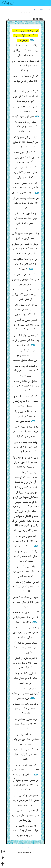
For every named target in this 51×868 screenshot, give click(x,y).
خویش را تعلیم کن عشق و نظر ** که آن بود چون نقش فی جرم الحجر (25, 249)
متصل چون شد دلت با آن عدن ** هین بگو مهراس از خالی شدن (25, 295)
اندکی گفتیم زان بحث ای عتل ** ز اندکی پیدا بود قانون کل (26, 587)
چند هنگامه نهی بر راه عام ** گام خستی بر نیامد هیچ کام (25, 416)
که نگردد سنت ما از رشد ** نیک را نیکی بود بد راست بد (25, 81)
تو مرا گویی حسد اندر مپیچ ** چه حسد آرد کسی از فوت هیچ (25, 218)
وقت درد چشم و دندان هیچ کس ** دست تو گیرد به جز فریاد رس (25, 447)
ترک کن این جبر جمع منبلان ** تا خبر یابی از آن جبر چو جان (26, 157)
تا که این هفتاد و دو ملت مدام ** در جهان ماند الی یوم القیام (26, 678)
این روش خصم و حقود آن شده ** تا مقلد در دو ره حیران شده (26, 785)
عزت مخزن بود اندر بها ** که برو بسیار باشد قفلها (25, 724)
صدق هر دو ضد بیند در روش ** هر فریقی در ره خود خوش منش (26, 800)
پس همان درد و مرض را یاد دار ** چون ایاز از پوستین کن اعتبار (26, 462)
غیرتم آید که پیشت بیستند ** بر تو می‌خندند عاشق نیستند (25, 355)
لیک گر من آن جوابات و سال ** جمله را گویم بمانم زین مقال (26, 556)
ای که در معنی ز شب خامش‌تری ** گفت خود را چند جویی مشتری (25, 188)
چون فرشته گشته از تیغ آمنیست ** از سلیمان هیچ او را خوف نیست (25, 112)
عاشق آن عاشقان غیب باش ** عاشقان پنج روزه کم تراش (26, 386)
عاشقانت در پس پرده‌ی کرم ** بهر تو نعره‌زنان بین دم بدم (26, 371)
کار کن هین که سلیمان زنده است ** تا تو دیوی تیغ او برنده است (26, 96)
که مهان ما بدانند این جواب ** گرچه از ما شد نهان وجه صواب (25, 831)
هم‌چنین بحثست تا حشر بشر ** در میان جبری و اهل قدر (26, 602)
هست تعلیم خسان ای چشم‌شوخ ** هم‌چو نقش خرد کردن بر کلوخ (25, 234)
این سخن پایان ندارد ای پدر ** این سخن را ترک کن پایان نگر (25, 340)
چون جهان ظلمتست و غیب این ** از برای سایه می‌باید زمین (26, 694)
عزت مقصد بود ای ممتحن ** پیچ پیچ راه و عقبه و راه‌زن (25, 739)
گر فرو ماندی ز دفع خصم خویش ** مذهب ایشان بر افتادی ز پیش (26, 617)
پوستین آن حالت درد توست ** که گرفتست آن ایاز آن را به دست (25, 477)
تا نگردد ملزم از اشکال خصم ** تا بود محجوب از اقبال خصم (26, 663)
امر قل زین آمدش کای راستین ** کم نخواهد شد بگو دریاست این (25, 310)
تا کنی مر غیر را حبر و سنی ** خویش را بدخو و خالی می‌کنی (25, 279)
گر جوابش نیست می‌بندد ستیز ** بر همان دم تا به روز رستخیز (26, 815)
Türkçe (41, 10)
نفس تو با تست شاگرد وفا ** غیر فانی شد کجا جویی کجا (26, 264)
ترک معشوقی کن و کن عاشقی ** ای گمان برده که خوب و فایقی (25, 173)
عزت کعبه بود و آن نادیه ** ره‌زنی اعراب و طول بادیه (25, 754)
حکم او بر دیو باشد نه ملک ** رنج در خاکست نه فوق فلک (26, 127)
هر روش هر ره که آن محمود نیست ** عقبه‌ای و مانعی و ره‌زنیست (26, 770)
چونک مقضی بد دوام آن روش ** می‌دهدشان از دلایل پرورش (25, 648)
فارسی (47, 10)
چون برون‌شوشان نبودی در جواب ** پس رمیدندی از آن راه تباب (25, 633)
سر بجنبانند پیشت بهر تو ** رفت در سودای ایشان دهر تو (26, 203)
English (35, 10)
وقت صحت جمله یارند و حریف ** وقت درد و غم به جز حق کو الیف (26, 432)
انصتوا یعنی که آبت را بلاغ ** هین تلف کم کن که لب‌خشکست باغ (26, 325)
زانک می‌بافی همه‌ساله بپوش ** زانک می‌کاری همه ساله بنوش (26, 51)
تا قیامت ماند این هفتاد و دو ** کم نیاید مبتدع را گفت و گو (26, 709)
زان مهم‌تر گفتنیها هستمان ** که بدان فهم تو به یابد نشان (26, 572)
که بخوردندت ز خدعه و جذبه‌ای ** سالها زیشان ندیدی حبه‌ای (25, 401)
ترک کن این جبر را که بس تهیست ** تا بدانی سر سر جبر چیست (26, 142)
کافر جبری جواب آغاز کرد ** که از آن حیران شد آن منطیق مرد (26, 541)
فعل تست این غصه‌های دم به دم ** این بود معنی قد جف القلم (26, 66)
